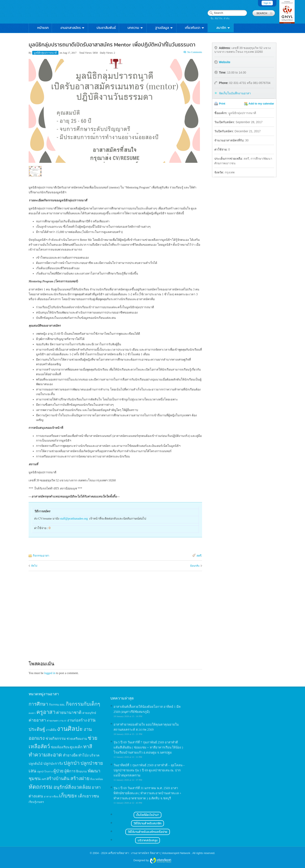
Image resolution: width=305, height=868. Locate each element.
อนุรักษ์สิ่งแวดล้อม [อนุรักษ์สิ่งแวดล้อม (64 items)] (72, 787)
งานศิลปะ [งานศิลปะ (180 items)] (70, 729)
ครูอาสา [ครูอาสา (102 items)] (46, 712)
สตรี (199, 556)
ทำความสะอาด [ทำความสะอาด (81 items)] (45, 755)
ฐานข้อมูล (164, 28)
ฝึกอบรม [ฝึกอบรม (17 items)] (82, 771)
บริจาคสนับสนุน (148, 840)
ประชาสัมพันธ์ (106, 28)
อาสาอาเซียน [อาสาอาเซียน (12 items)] (51, 797)
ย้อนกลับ (195, 566)
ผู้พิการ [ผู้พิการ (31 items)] (70, 771)
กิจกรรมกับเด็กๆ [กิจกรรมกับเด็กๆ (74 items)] (83, 704)
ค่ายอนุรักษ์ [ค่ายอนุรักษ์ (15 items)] (89, 713)
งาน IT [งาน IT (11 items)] (63, 721)
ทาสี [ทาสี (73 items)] (88, 747)
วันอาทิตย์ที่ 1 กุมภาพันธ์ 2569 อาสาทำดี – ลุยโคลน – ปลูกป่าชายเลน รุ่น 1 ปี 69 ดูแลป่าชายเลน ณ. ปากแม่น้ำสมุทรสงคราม (149, 770)
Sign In (267, 3)
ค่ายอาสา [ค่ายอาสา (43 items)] (37, 720)
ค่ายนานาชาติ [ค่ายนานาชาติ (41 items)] (69, 713)
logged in (50, 673)
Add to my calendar (261, 104)
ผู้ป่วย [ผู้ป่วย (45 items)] (58, 771)
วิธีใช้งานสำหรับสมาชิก (148, 823)
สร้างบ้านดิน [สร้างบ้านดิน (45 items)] (58, 779)
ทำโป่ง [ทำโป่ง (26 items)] (83, 755)
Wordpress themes (161, 861)
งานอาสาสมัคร (73, 28)
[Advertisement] (115, 620)
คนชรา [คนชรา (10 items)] (32, 713)
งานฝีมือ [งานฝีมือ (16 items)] (51, 730)
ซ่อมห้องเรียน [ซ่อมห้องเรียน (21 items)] (60, 747)
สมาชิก (223, 28)
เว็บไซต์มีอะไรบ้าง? (148, 815)
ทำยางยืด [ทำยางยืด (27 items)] (70, 755)
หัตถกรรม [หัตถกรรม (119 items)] (41, 787)
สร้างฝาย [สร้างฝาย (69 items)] (80, 778)
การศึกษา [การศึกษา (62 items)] (38, 704)
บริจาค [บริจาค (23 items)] (94, 755)
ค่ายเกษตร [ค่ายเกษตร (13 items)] (53, 721)
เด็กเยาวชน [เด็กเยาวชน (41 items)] (89, 796)
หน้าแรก (43, 28)
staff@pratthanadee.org (74, 519)
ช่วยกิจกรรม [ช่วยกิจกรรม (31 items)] (56, 738)
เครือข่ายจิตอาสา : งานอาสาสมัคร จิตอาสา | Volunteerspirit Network (149, 853)
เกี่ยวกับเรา (195, 28)
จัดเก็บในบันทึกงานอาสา (235, 93)
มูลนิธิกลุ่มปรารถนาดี (46, 53)
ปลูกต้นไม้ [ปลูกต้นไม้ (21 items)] (36, 764)
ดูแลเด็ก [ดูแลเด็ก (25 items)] (76, 747)
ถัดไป (34, 566)
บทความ (135, 28)
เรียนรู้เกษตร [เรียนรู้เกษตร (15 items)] (36, 802)
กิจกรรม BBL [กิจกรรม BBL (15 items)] (57, 705)
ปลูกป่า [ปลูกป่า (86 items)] (72, 763)
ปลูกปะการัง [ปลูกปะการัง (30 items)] (53, 764)
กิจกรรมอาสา (41, 556)
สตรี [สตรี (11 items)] (44, 779)
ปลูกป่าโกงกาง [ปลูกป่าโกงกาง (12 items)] (45, 772)
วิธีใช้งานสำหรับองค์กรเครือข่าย (148, 832)
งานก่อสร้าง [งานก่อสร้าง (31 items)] (77, 720)
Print (222, 104)
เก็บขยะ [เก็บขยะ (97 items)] (68, 796)
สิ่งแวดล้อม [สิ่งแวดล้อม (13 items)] (97, 779)
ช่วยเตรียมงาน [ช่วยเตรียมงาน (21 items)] (77, 739)
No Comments (195, 52)
